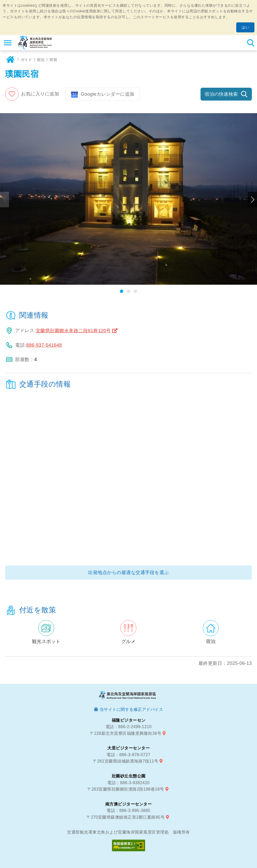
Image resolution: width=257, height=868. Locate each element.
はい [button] (245, 27)
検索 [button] (251, 43)
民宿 (53, 60)
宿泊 (41, 60)
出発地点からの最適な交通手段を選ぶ (128, 572)
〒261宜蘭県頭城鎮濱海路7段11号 (126, 761)
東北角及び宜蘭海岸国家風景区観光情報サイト (35, 43)
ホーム (10, 60)
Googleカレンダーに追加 (108, 94)
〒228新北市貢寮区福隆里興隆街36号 (126, 733)
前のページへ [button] (4, 200)
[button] (122, 291)
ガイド (26, 60)
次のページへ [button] (253, 200)
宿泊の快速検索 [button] (221, 94)
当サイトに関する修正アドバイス (131, 709)
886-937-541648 (44, 345)
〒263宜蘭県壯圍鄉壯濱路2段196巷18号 (126, 789)
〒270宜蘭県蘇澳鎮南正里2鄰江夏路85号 (126, 817)
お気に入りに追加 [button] (40, 94)
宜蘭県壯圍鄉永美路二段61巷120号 (73, 331)
